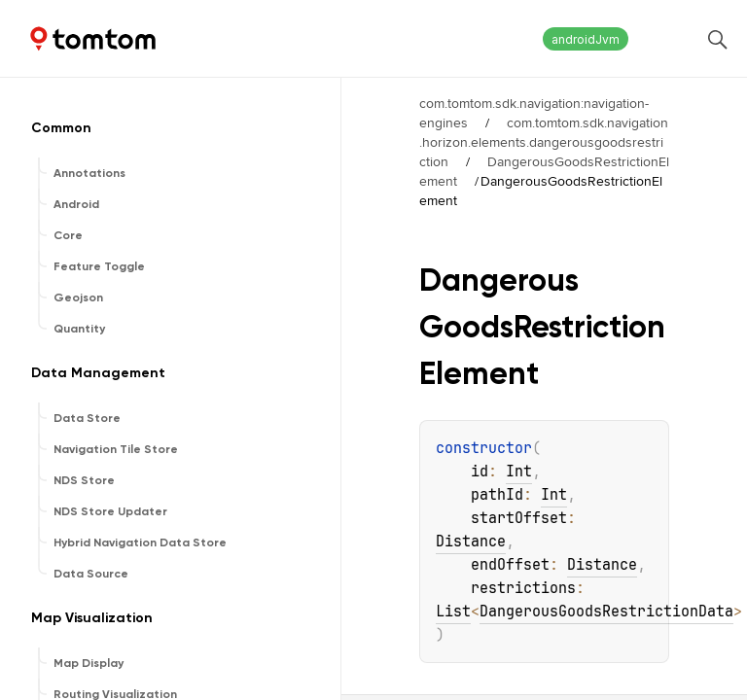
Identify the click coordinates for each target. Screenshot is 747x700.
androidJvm (586, 39)
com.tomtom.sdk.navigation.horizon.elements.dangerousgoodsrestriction (544, 142)
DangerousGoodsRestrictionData (606, 612)
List (453, 612)
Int (519, 472)
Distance (471, 542)
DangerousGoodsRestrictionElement (544, 171)
